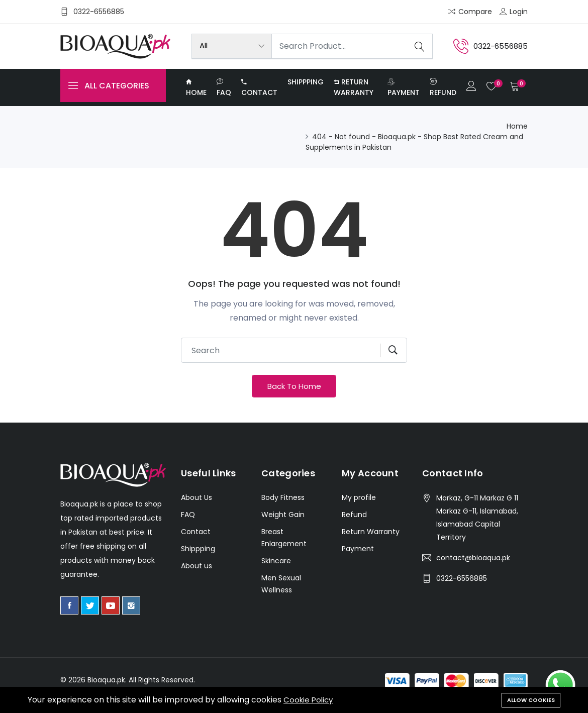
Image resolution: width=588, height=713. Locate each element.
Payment (403, 90)
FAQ (224, 91)
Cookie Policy (310, 700)
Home (196, 90)
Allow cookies (531, 699)
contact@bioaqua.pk (473, 567)
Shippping (306, 85)
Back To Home (294, 394)
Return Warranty (354, 90)
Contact (259, 90)
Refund (442, 91)
